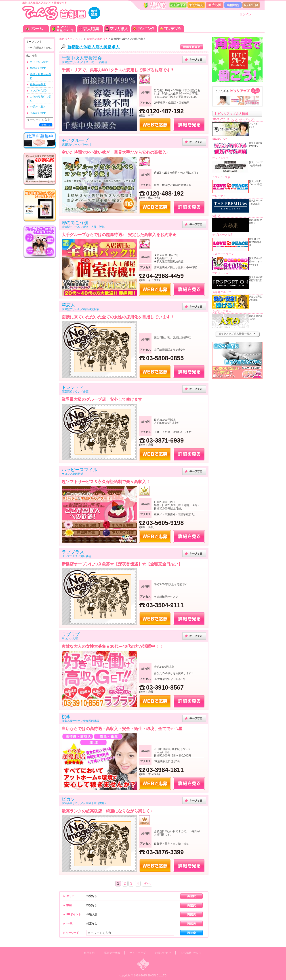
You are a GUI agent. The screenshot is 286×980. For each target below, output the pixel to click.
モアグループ (75, 140)
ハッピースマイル (80, 470)
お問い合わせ (163, 953)
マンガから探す (39, 91)
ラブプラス (73, 552)
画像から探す (38, 84)
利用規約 (89, 953)
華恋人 (68, 305)
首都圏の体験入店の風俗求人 (93, 47)
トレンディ (73, 387)
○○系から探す (38, 107)
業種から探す (38, 68)
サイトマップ (138, 953)
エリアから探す (39, 62)
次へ (147, 883)
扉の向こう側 (75, 223)
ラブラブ (71, 634)
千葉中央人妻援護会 (82, 58)
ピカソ (68, 799)
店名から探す (38, 113)
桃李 (66, 717)
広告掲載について (191, 953)
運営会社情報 (112, 953)
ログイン (245, 14)
